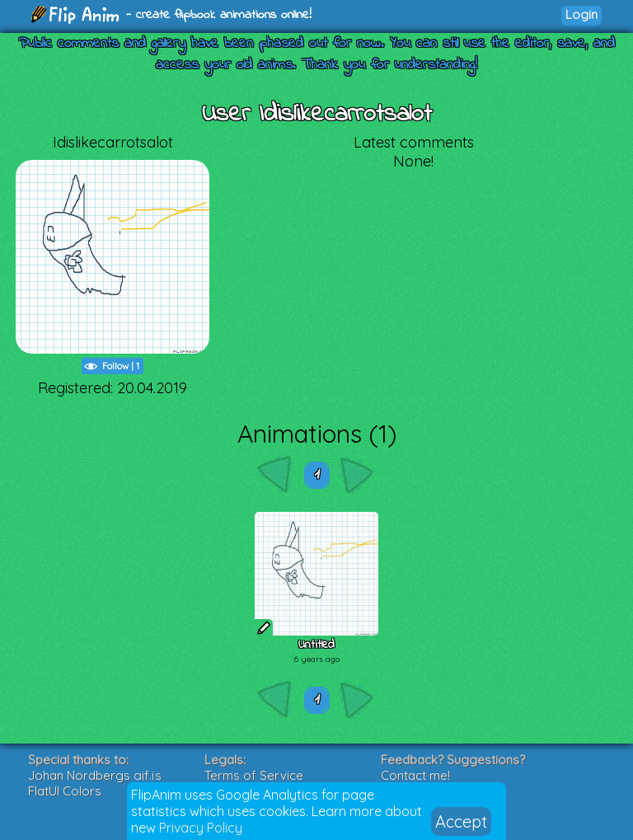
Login (581, 14)
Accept (461, 821)
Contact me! (415, 775)
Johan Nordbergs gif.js (95, 775)
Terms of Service (254, 775)
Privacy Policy (201, 828)
